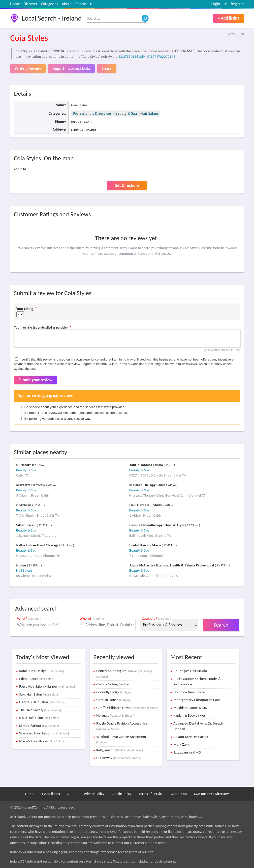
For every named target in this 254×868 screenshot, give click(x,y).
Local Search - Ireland (52, 18)
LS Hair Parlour (39, 726)
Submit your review (35, 380)
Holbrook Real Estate (189, 692)
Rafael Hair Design (42, 671)
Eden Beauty (37, 679)
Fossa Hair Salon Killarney (47, 686)
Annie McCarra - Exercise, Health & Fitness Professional (172, 565)
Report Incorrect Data (71, 69)
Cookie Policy (122, 794)
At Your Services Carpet (191, 737)
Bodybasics (25, 505)
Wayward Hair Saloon (44, 733)
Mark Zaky (181, 744)
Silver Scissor (27, 525)
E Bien (22, 565)
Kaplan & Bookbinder (189, 715)
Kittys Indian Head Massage (38, 545)
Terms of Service (151, 794)
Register (237, 4)
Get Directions (127, 185)
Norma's (115, 715)
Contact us (84, 4)
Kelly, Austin (120, 750)
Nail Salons (24, 570)
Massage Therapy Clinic (148, 485)
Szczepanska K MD (187, 752)
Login (216, 4)
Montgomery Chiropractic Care (197, 700)
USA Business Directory (211, 794)
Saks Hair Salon (39, 694)
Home (15, 4)
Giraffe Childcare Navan (127, 708)
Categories (50, 4)
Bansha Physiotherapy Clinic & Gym (157, 525)
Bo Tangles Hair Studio (190, 671)
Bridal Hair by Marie (145, 545)
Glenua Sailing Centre (112, 684)
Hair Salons (150, 113)
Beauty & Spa (126, 113)
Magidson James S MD (190, 708)
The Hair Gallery (40, 710)
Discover (30, 4)
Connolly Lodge (114, 692)
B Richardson (27, 465)
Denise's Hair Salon (42, 702)
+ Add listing (229, 18)
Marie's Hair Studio (42, 741)
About (67, 4)
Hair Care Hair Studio (146, 505)
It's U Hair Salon (40, 718)
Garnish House (114, 700)
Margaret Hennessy (31, 485)
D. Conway (118, 758)
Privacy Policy (94, 794)
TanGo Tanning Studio (146, 465)
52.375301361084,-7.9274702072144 (147, 56)
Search (221, 625)
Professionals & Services (92, 113)
